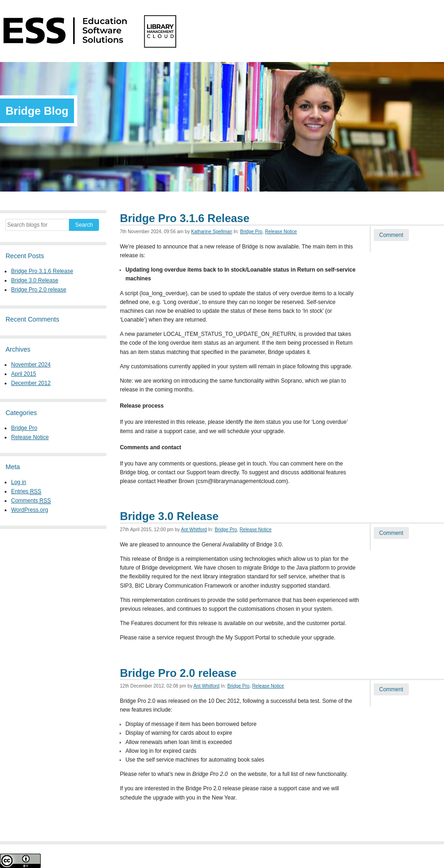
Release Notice (30, 437)
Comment (391, 235)
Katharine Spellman (212, 232)
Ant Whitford (194, 530)
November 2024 (31, 365)
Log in (19, 482)
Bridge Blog (37, 111)
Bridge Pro (24, 428)
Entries (26, 492)
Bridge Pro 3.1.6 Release (42, 271)
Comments (31, 501)
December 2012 (31, 383)
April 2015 (24, 374)
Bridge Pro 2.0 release (39, 290)
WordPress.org (30, 510)
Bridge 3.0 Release (35, 280)
